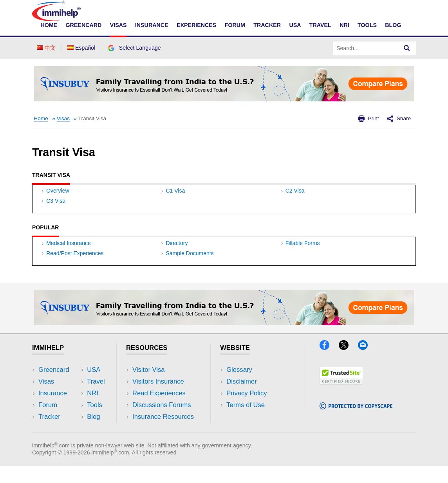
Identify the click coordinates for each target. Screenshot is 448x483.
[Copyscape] (356, 424)
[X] (347, 365)
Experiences (196, 25)
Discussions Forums (162, 423)
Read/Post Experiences (75, 270)
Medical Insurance (69, 260)
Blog (393, 25)
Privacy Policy (247, 411)
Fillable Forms (303, 260)
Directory (177, 260)
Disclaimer (242, 399)
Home (49, 25)
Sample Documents (190, 270)
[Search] (407, 48)
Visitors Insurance (158, 399)
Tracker (267, 25)
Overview (58, 198)
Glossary (239, 387)
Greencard (84, 25)
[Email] (367, 365)
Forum (235, 25)
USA (295, 25)
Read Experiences (159, 411)
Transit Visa (92, 118)
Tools (367, 25)
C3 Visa (56, 209)
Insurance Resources (163, 434)
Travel (320, 25)
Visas (118, 25)
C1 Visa (175, 198)
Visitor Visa (148, 387)
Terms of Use (246, 423)
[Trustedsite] (341, 400)
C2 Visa (295, 198)
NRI (344, 25)
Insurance (152, 25)
